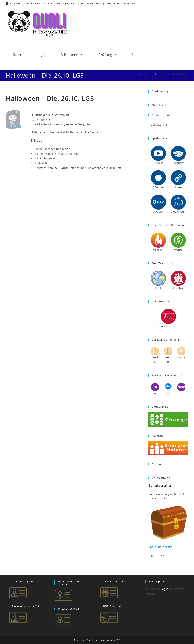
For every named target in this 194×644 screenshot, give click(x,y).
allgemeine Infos (73, 3)
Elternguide (54, 3)
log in (165, 589)
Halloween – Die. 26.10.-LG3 (173, 74)
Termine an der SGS (34, 3)
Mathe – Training (96, 3)
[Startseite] (140, 74)
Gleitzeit (114, 3)
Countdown (129, 3)
